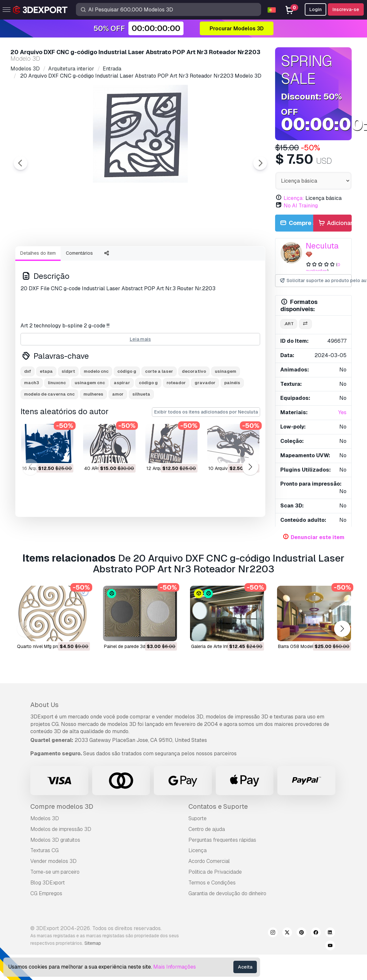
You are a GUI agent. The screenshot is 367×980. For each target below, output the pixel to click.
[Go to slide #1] (48, 259)
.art (289, 324)
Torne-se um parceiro (55, 890)
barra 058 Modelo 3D (301, 664)
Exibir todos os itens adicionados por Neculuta (206, 448)
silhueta (141, 430)
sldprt (68, 407)
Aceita (245, 967)
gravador (205, 419)
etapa (46, 407)
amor (118, 430)
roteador (176, 419)
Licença (198, 869)
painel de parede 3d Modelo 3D (137, 664)
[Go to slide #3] (132, 259)
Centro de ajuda (207, 847)
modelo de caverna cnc (49, 430)
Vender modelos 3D (53, 879)
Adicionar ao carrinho (335, 223)
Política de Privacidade (215, 890)
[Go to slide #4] (173, 259)
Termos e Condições (212, 901)
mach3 (32, 419)
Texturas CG (44, 869)
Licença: (294, 198)
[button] (250, 503)
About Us (44, 723)
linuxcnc (57, 419)
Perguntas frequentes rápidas (222, 858)
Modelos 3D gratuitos (55, 858)
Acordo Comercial (209, 879)
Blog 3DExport (48, 901)
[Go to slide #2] (90, 259)
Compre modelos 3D (62, 824)
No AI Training (301, 206)
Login (316, 9)
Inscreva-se (346, 9)
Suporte (198, 836)
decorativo (194, 407)
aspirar (122, 419)
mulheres (93, 430)
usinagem (226, 407)
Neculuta (322, 246)
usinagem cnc (90, 419)
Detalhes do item (38, 289)
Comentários (79, 289)
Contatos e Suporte (218, 824)
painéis (232, 419)
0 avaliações (323, 268)
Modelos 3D (45, 836)
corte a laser (159, 407)
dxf (28, 407)
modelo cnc (96, 407)
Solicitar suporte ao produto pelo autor (316, 281)
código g (127, 407)
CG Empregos (46, 911)
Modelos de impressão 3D (61, 847)
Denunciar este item (318, 537)
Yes (342, 412)
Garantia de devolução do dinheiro (227, 911)
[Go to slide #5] (215, 259)
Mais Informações (175, 967)
